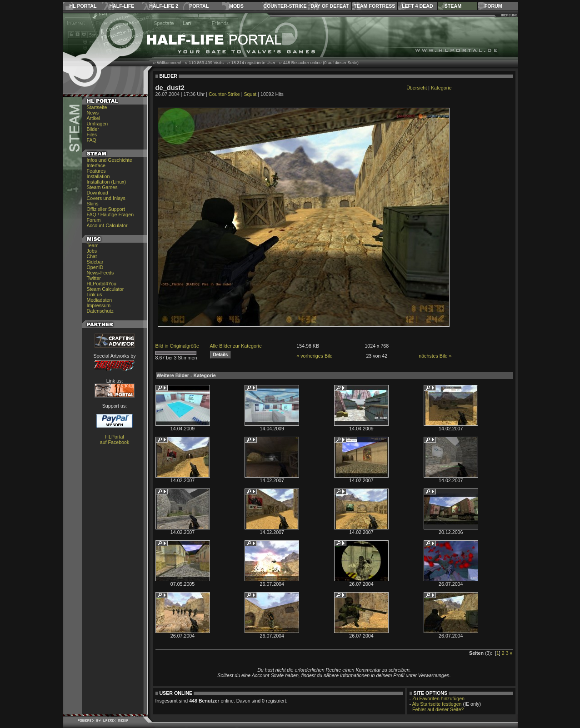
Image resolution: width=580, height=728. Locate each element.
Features (96, 171)
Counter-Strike (285, 6)
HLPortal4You (102, 284)
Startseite (97, 107)
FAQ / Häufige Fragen (110, 214)
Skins (93, 204)
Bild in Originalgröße (177, 346)
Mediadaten (100, 300)
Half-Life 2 (164, 6)
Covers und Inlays (106, 198)
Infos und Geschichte (110, 160)
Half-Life (122, 6)
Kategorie (441, 88)
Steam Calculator (105, 289)
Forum (493, 6)
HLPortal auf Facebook (115, 439)
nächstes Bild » (435, 356)
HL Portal (83, 6)
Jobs (92, 251)
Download (97, 193)
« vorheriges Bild (314, 356)
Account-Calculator (107, 225)
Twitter (94, 278)
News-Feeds (100, 273)
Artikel (94, 118)
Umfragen (97, 124)
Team (93, 245)
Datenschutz (100, 311)
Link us (95, 294)
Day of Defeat (330, 6)
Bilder (93, 129)
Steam (453, 6)
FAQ (92, 140)
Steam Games (102, 187)
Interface (96, 165)
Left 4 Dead (417, 6)
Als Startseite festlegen (437, 704)
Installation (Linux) (106, 182)
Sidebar (95, 262)
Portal (199, 6)
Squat (250, 94)
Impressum (99, 305)
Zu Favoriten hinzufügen (438, 698)
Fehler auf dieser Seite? (438, 709)
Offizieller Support (106, 209)
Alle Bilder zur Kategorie (236, 346)
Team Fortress (374, 6)
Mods (236, 6)
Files (92, 135)
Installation (98, 176)
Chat (92, 256)
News (93, 113)
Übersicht (417, 88)
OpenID (95, 267)
